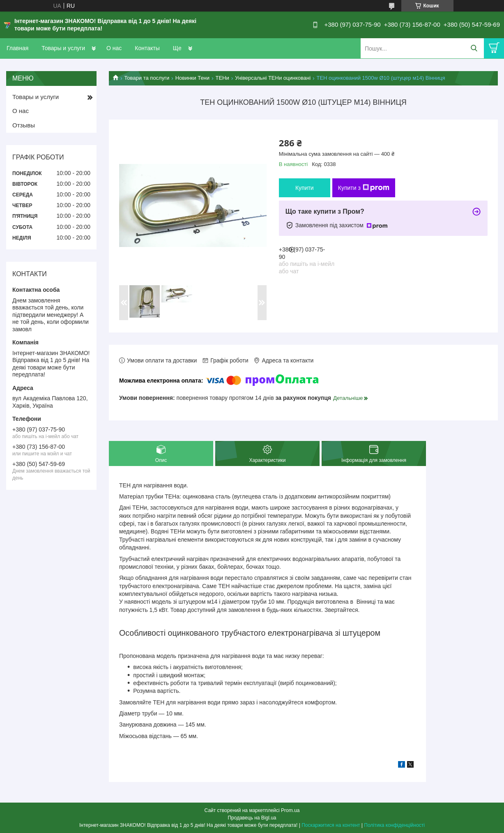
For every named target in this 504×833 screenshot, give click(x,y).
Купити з (364, 188)
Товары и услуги (63, 48)
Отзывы (24, 125)
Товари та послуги (147, 78)
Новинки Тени (192, 78)
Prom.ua (290, 810)
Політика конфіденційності (394, 825)
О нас (114, 48)
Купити (305, 188)
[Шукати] (474, 48)
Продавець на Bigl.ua (252, 818)
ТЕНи (222, 78)
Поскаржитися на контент (331, 825)
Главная (17, 48)
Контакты (147, 48)
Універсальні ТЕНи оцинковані (273, 78)
